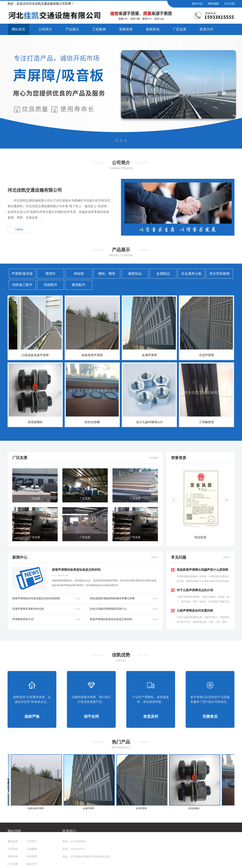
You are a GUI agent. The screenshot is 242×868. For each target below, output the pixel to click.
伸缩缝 (79, 274)
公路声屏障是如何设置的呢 (195, 611)
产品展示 (72, 29)
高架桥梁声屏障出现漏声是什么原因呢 (202, 570)
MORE (155, 557)
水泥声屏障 (206, 355)
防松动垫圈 (92, 422)
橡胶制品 (135, 274)
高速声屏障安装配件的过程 (28, 609)
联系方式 (206, 29)
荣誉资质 (126, 29)
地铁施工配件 (22, 285)
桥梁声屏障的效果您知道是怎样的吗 (76, 570)
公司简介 (45, 29)
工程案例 (99, 29)
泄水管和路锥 (220, 274)
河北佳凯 (153, 458)
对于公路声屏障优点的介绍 (195, 590)
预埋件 (50, 274)
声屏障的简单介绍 (23, 619)
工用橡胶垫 (206, 422)
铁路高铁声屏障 (92, 355)
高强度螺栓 (35, 422)
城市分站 (197, 4)
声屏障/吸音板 (22, 274)
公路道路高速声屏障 (35, 355)
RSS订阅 (229, 4)
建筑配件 (79, 285)
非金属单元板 (191, 274)
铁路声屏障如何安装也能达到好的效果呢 (36, 598)
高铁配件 (50, 285)
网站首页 (19, 29)
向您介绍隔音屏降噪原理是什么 (108, 609)
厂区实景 (180, 29)
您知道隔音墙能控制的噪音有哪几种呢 (112, 598)
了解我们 (19, 230)
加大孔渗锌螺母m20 (149, 422)
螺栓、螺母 (107, 274)
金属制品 (163, 274)
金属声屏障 (149, 355)
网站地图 (213, 4)
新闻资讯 (153, 29)
